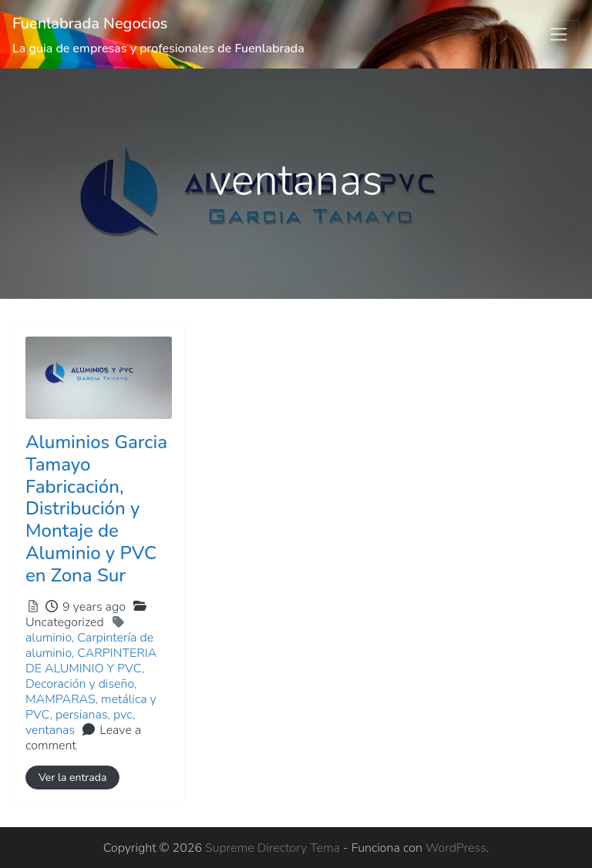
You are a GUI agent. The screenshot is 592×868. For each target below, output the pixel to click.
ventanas (50, 730)
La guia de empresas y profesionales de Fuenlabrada (158, 49)
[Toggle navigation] (559, 35)
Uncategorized (65, 622)
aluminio (49, 638)
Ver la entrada (72, 778)
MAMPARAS (61, 699)
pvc (123, 715)
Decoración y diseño (80, 684)
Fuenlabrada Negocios (90, 23)
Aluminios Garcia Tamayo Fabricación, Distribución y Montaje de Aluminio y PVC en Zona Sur (96, 509)
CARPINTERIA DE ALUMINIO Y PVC (91, 661)
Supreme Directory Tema (274, 848)
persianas (81, 715)
